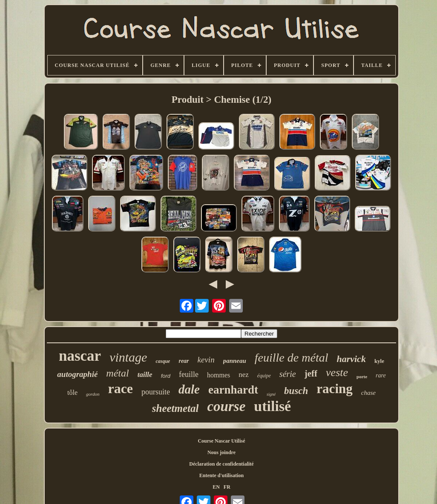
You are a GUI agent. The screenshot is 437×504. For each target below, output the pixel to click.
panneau (235, 361)
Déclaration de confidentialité (221, 464)
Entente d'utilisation (221, 475)
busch (296, 391)
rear (184, 361)
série (288, 374)
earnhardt (233, 390)
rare (381, 375)
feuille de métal (292, 358)
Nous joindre (221, 452)
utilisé (272, 406)
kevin (206, 360)
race (120, 388)
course (226, 406)
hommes (218, 375)
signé (271, 394)
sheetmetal (175, 408)
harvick (351, 359)
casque (163, 361)
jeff (311, 374)
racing (334, 389)
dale (189, 389)
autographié (77, 374)
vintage (128, 357)
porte (362, 377)
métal (117, 373)
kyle (379, 361)
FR (227, 487)
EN (216, 487)
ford (166, 376)
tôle (72, 392)
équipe (264, 376)
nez (244, 375)
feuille (189, 374)
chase (368, 393)
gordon (93, 394)
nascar (80, 356)
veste (337, 372)
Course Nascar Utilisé (221, 441)
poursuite (156, 392)
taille (145, 375)
